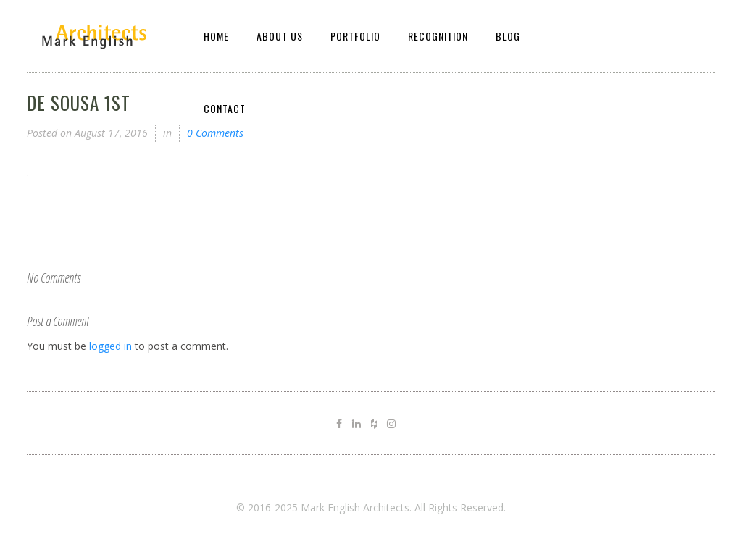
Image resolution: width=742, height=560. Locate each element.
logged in (111, 346)
